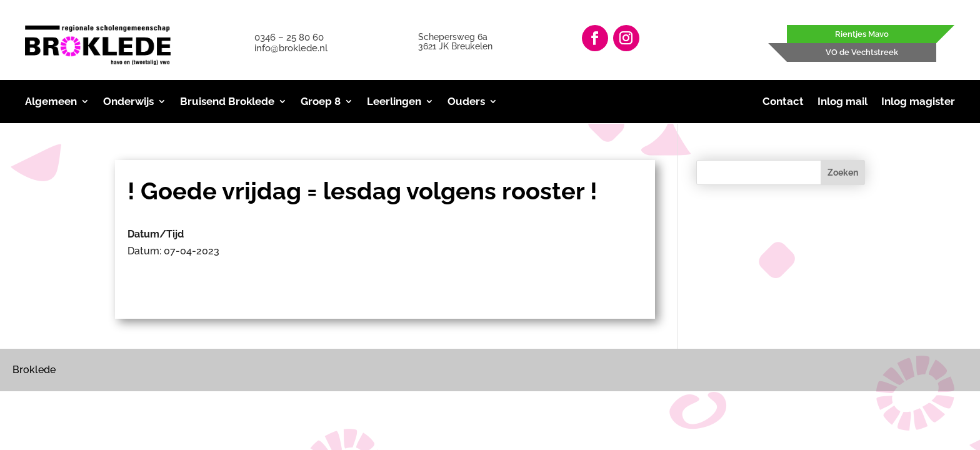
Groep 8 (321, 102)
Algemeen (51, 102)
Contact (783, 102)
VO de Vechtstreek (862, 52)
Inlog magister (918, 102)
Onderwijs (128, 102)
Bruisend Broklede (227, 102)
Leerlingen (394, 102)
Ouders (466, 102)
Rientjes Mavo (862, 34)
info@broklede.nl (291, 48)
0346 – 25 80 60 (289, 37)
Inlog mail (842, 102)
